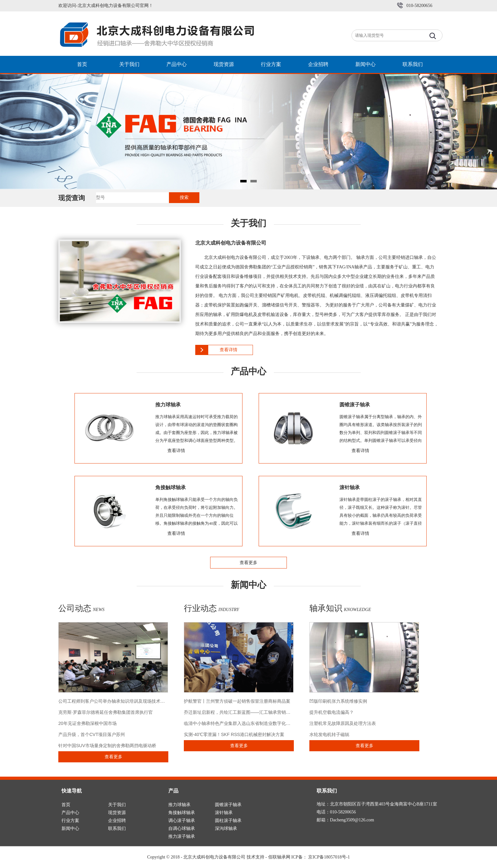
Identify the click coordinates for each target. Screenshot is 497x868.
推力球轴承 (179, 805)
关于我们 (129, 64)
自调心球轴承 (182, 829)
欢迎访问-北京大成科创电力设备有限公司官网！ (106, 6)
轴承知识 (340, 608)
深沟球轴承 (226, 829)
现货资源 (224, 64)
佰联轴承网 (279, 857)
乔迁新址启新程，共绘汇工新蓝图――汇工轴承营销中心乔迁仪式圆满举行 (257, 712)
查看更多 (248, 563)
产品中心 (177, 64)
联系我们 (413, 64)
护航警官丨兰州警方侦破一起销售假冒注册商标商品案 (237, 701)
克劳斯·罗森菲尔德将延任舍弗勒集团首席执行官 (106, 712)
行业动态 (211, 608)
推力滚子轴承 (182, 836)
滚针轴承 (224, 813)
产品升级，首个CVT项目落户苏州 (92, 734)
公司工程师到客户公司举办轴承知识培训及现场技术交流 (114, 701)
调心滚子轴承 (182, 821)
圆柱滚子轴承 (228, 821)
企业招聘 (318, 64)
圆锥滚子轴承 (228, 805)
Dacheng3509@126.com (352, 820)
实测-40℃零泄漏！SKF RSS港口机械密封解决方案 (234, 734)
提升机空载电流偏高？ (332, 712)
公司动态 (81, 608)
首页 (82, 64)
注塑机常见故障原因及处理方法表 (343, 723)
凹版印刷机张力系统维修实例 (338, 701)
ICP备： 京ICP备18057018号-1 (321, 857)
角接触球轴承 (182, 813)
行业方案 (271, 64)
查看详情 (229, 350)
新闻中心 (365, 64)
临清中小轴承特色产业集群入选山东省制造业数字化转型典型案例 (248, 723)
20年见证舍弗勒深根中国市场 (87, 723)
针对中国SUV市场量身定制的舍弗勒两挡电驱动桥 (107, 746)
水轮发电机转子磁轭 (329, 734)
